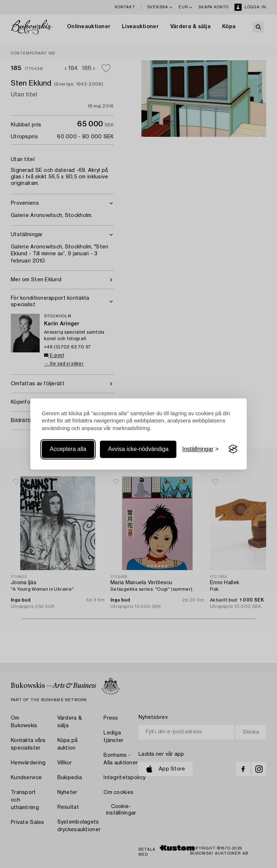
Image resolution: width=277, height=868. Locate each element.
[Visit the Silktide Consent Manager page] (233, 449)
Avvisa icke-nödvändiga (138, 449)
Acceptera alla (68, 449)
